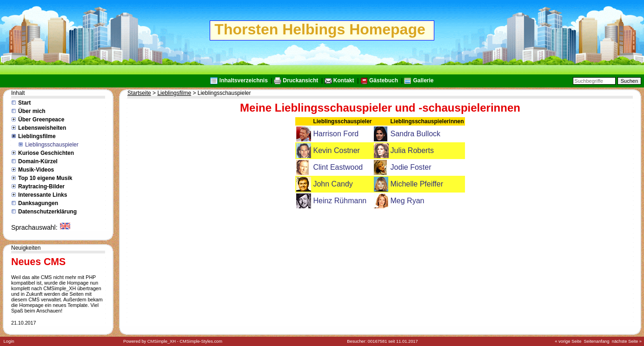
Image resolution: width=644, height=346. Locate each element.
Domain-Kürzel (38, 161)
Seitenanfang (597, 341)
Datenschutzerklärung (47, 212)
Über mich (32, 111)
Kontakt (344, 80)
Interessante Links (43, 195)
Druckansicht (300, 80)
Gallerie (423, 80)
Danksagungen (38, 203)
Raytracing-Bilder (41, 186)
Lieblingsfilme (37, 136)
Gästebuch (384, 80)
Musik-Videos (36, 170)
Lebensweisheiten (42, 128)
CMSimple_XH (162, 341)
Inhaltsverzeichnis (244, 80)
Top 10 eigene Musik (45, 178)
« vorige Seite (568, 341)
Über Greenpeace (41, 120)
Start (24, 103)
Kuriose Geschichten (46, 153)
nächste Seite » (627, 341)
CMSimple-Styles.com (201, 341)
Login (9, 341)
